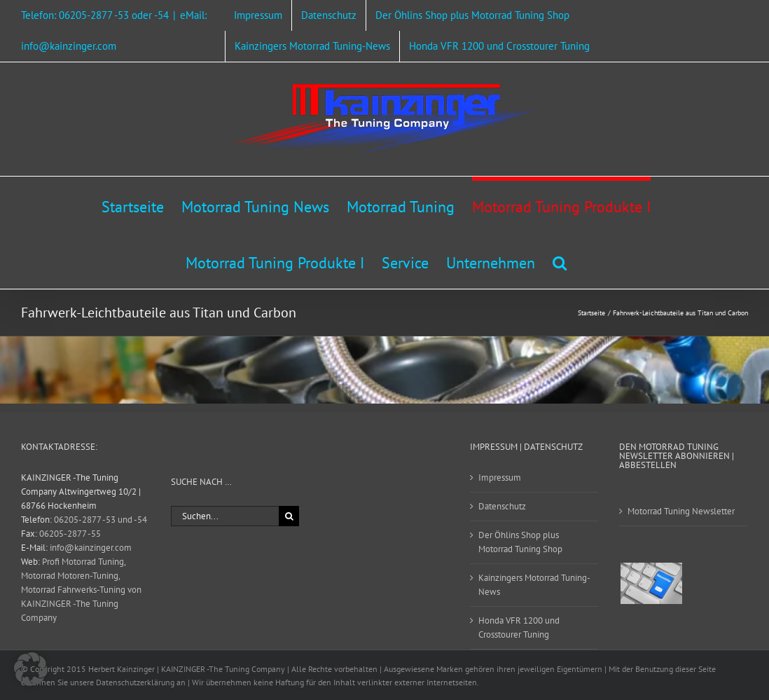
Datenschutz (502, 506)
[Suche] (289, 516)
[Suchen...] (225, 516)
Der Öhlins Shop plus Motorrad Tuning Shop (520, 542)
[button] (560, 261)
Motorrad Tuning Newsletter (681, 511)
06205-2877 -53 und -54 (101, 520)
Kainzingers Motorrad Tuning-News (534, 585)
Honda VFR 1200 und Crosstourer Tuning (519, 627)
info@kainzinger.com (91, 548)
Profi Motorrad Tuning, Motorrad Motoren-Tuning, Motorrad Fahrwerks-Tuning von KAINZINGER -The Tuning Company (81, 590)
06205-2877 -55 (70, 534)
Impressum (500, 478)
